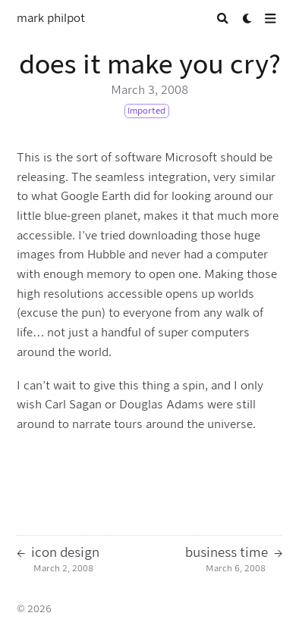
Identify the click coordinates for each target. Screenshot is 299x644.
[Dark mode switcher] (248, 19)
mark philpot (51, 18)
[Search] (223, 19)
